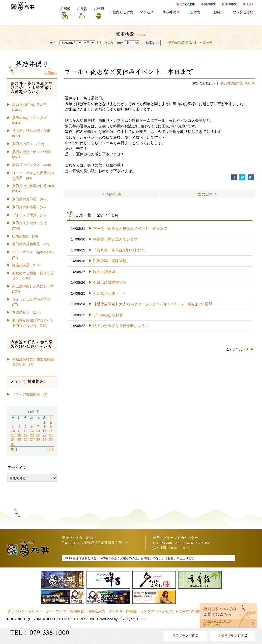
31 (13, 444)
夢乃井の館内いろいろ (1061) (31, 107)
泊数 (120, 43)
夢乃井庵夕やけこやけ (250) (31, 225)
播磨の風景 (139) (27, 265)
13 (32, 431)
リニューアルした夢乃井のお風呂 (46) (33, 176)
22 (44, 435)
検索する (152, 43)
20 (32, 435)
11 (19, 431)
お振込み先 (96, 611)
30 (51, 439)
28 (38, 439)
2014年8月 (32, 412)
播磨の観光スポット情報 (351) (33, 154)
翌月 (50, 450)
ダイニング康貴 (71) (29, 215)
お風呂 (82, 9)
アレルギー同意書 (123, 611)
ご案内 (195, 12)
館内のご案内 (123, 12)
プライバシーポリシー (25, 611)
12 (26, 431)
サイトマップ (56, 611)
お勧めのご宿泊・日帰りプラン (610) (33, 276)
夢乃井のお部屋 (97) (29, 199)
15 (44, 431)
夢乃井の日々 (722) (28, 144)
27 (32, 439)
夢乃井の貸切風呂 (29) (31, 244)
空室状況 (206, 43)
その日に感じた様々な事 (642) (33, 133)
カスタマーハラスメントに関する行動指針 (173, 611)
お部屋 (65, 9)
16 (51, 431)
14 (38, 431)
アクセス (147, 12)
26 (26, 439)
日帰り (219, 12)
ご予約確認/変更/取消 (180, 43)
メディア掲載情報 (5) (30, 394)
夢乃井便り (171, 12)
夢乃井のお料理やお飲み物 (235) (34, 188)
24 (13, 439)
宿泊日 (54, 43)
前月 (14, 450)
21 (38, 435)
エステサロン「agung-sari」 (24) (34, 255)
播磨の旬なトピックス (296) (31, 120)
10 (13, 431)
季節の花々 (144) (27, 312)
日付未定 (105, 43)
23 (51, 435)
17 (13, 435)
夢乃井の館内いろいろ (238, 83)
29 (44, 439)
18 (19, 435)
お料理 (99, 9)
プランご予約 (243, 12)
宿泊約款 (77, 611)
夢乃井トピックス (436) (32, 165)
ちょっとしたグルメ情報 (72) (33, 302)
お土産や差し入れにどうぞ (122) (34, 289)
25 (19, 439)
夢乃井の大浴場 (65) (29, 207)
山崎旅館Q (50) (25, 236)
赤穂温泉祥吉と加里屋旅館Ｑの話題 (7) (33, 362)
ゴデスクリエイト (132, 619)
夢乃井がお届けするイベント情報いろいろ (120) (33, 323)
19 (26, 435)
